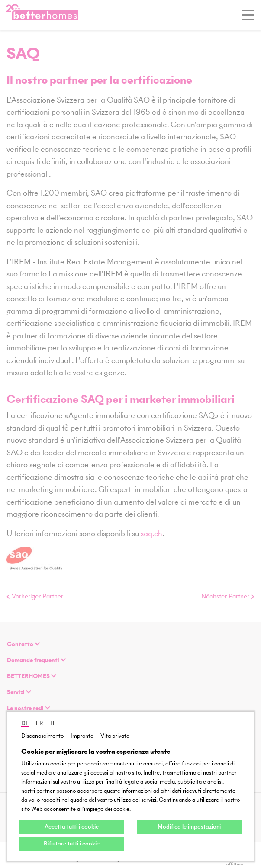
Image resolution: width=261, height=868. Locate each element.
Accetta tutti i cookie (72, 827)
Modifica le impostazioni (189, 827)
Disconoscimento (42, 736)
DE (25, 723)
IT (53, 723)
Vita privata (115, 736)
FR (40, 723)
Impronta (82, 736)
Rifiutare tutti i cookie (72, 844)
